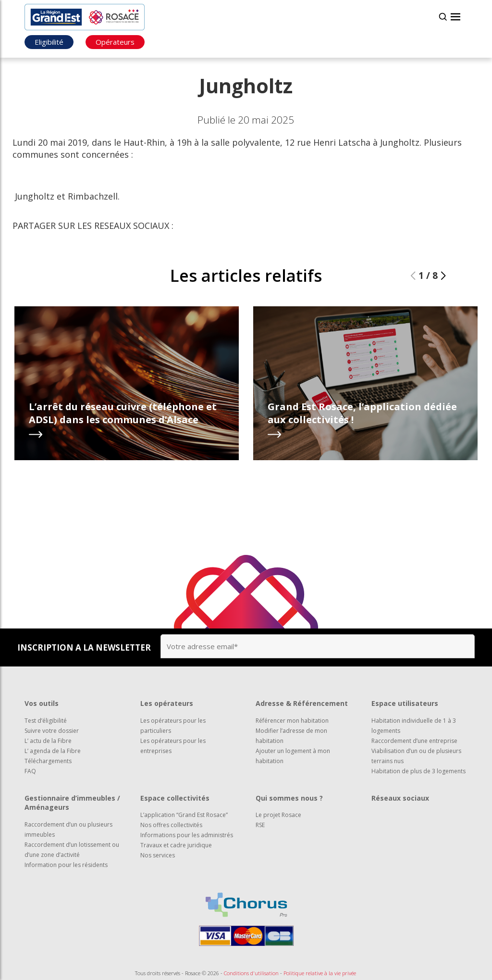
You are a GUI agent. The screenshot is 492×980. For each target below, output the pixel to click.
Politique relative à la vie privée (320, 973)
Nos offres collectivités (171, 825)
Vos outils (42, 703)
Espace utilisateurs (405, 703)
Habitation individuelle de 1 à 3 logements (414, 726)
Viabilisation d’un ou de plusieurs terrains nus (416, 756)
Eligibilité (49, 42)
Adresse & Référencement (302, 703)
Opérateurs (115, 42)
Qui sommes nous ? (289, 798)
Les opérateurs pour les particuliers (173, 726)
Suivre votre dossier (52, 731)
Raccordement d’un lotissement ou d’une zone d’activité (72, 850)
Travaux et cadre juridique (176, 845)
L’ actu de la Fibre (48, 741)
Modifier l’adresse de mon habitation (291, 736)
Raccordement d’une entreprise (414, 741)
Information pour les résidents (66, 865)
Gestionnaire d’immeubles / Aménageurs (72, 803)
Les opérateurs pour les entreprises (173, 746)
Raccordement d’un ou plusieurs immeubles (68, 829)
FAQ (30, 771)
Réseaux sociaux (400, 798)
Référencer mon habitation (292, 721)
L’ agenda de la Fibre (53, 751)
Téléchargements (48, 761)
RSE (260, 825)
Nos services (158, 855)
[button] (443, 276)
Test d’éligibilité (46, 721)
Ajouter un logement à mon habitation (293, 756)
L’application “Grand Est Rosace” (184, 815)
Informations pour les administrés (187, 835)
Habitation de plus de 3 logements (418, 771)
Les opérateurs (167, 703)
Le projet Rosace (278, 815)
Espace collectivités (175, 798)
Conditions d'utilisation (251, 973)
